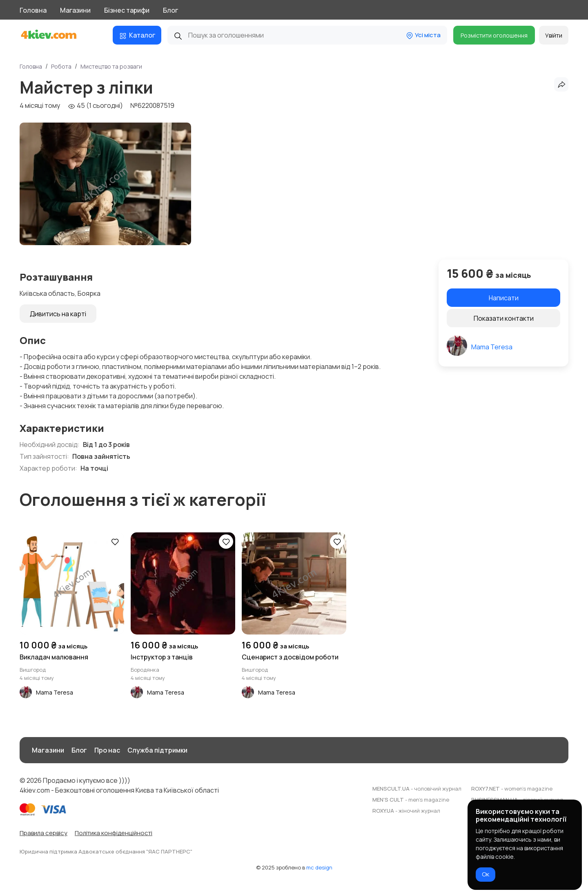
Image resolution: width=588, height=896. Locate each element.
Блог (170, 10)
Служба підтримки (157, 750)
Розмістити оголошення (494, 35)
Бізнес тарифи (127, 10)
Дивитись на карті (58, 314)
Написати (504, 298)
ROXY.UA (406, 811)
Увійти (554, 35)
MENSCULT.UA (417, 789)
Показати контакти (504, 318)
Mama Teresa (492, 347)
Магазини (75, 10)
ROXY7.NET (512, 789)
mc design (319, 867)
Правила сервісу (43, 833)
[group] (105, 184)
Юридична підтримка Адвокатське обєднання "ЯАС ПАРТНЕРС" (106, 851)
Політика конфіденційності (114, 833)
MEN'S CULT (411, 800)
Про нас (107, 750)
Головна (33, 10)
